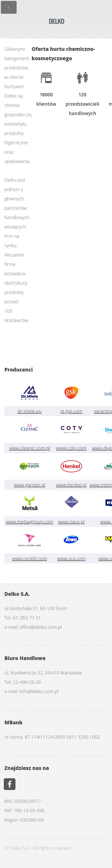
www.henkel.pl (71, 485)
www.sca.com (71, 558)
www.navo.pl (71, 522)
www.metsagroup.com (30, 522)
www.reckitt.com (30, 558)
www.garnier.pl (30, 485)
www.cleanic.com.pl (30, 448)
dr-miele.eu (30, 411)
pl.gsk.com (71, 411)
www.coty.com (71, 448)
